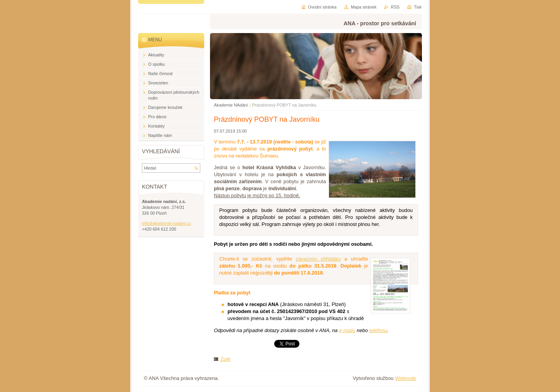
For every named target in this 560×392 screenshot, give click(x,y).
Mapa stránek (364, 7)
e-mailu (347, 330)
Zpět (226, 359)
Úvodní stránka (322, 7)
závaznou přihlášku (318, 259)
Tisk (418, 7)
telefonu (378, 330)
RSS (395, 7)
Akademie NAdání (231, 105)
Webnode (405, 378)
